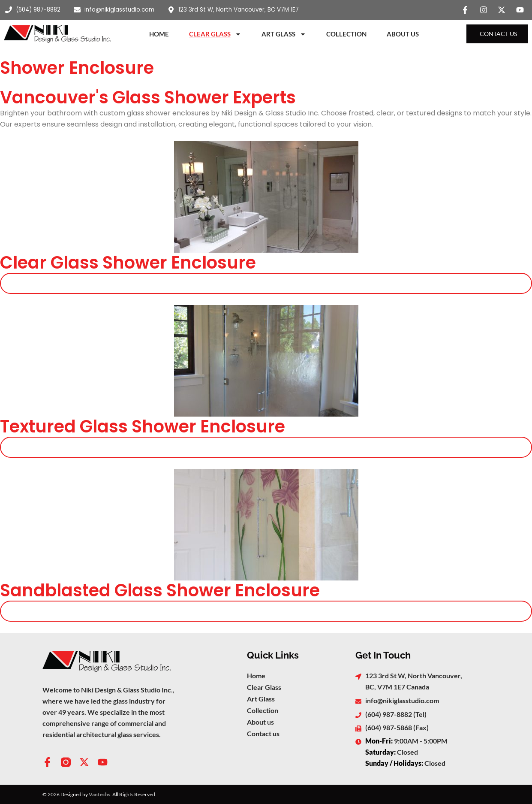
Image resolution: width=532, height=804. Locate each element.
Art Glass (284, 34)
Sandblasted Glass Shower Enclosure (160, 590)
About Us (403, 34)
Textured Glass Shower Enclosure (143, 426)
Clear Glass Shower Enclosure (128, 263)
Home (159, 34)
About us (260, 722)
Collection (346, 34)
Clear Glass (215, 34)
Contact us (263, 733)
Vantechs (99, 794)
